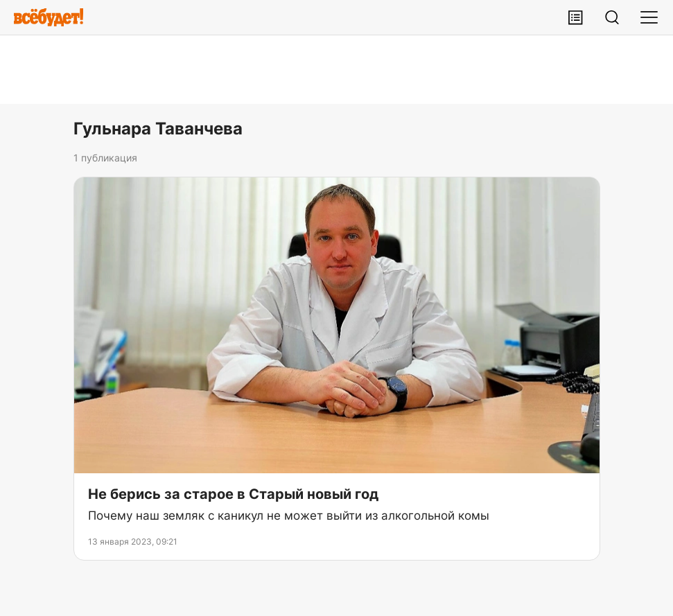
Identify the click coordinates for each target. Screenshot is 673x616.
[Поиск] (612, 17)
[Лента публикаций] (575, 17)
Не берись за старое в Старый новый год (233, 494)
